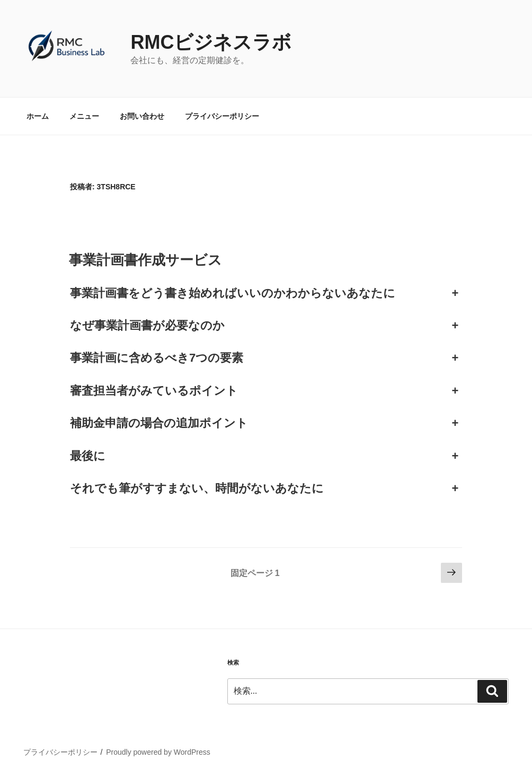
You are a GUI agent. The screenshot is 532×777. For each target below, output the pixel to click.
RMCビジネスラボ (211, 42)
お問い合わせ (142, 116)
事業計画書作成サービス (145, 260)
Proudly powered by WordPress (158, 752)
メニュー (84, 116)
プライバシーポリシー (222, 116)
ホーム (38, 116)
